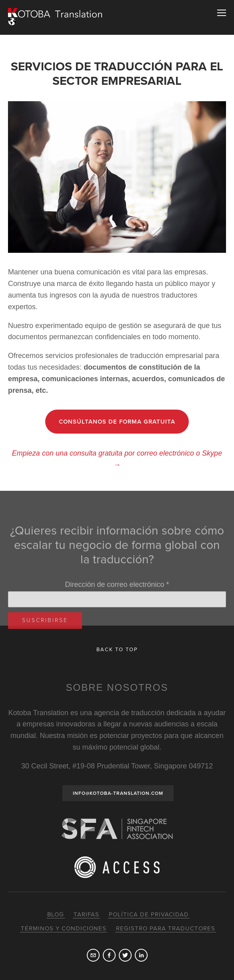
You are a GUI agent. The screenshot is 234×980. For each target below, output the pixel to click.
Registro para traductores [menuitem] (166, 928)
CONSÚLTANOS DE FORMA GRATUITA (117, 422)
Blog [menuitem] (56, 914)
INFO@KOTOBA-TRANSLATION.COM (118, 793)
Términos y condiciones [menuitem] (64, 928)
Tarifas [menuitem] (86, 914)
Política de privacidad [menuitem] (149, 914)
